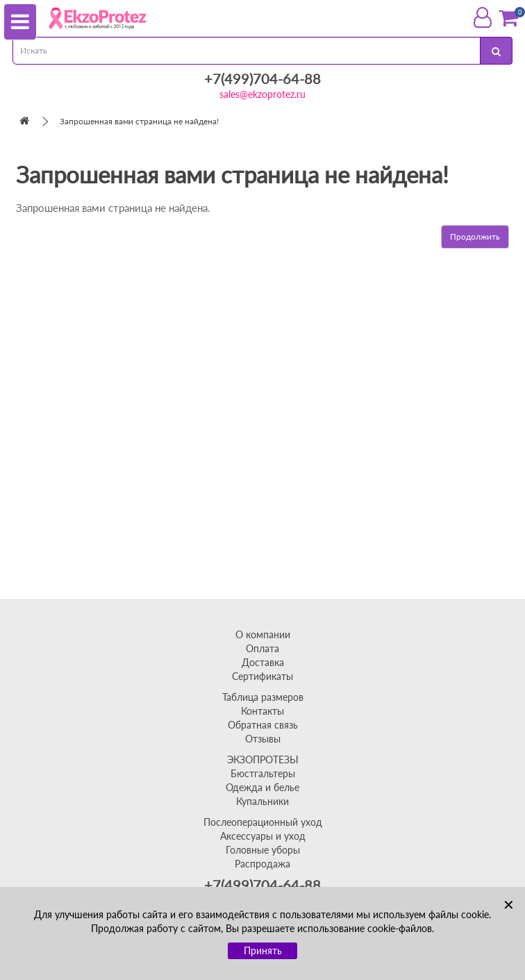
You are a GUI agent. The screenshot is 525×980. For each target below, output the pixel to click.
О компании (263, 634)
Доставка (263, 662)
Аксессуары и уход (263, 836)
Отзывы (263, 739)
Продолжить (475, 236)
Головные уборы (263, 850)
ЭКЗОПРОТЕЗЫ (263, 759)
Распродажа (262, 864)
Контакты (262, 711)
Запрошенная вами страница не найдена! (139, 121)
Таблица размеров (263, 697)
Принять (263, 950)
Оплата (262, 648)
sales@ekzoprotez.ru (262, 94)
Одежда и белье (262, 787)
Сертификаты (262, 676)
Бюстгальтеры (263, 773)
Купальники (262, 801)
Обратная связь (263, 725)
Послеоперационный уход (263, 822)
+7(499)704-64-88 (262, 78)
